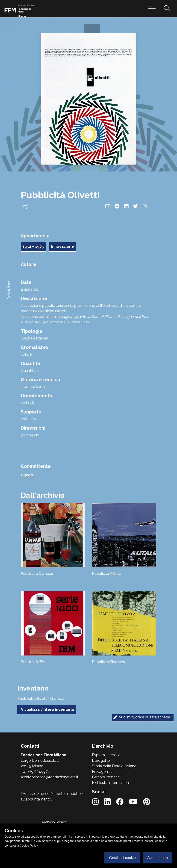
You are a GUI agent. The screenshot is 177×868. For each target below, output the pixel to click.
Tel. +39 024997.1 (35, 772)
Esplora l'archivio (106, 755)
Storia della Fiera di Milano (114, 766)
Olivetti (28, 475)
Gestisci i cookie (122, 858)
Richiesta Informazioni (111, 783)
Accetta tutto (158, 858)
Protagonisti (102, 772)
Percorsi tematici (106, 777)
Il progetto (101, 760)
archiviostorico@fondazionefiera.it (50, 777)
